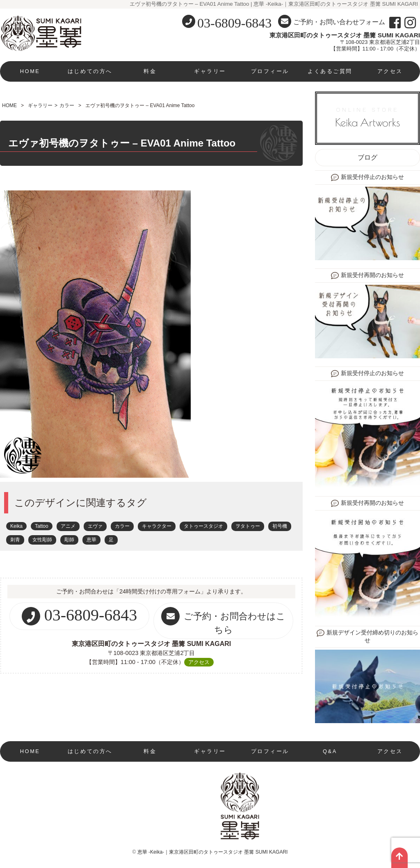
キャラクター (157, 526)
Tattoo (42, 526)
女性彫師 (42, 540)
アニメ (68, 526)
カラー (67, 105)
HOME (30, 71)
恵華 (91, 540)
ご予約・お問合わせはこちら (223, 621)
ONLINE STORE (367, 118)
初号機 (280, 526)
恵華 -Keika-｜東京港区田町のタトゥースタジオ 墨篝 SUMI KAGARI (213, 852)
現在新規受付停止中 (30, 772)
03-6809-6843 (234, 23)
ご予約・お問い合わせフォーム (332, 21)
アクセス (390, 71)
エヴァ (95, 526)
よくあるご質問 (330, 71)
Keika (16, 526)
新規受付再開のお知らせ (372, 275)
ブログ (367, 157)
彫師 (69, 540)
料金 (150, 71)
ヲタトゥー (248, 526)
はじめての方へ (90, 71)
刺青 (15, 540)
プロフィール (270, 71)
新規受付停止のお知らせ (372, 177)
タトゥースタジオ (203, 526)
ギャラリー (210, 71)
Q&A (330, 751)
